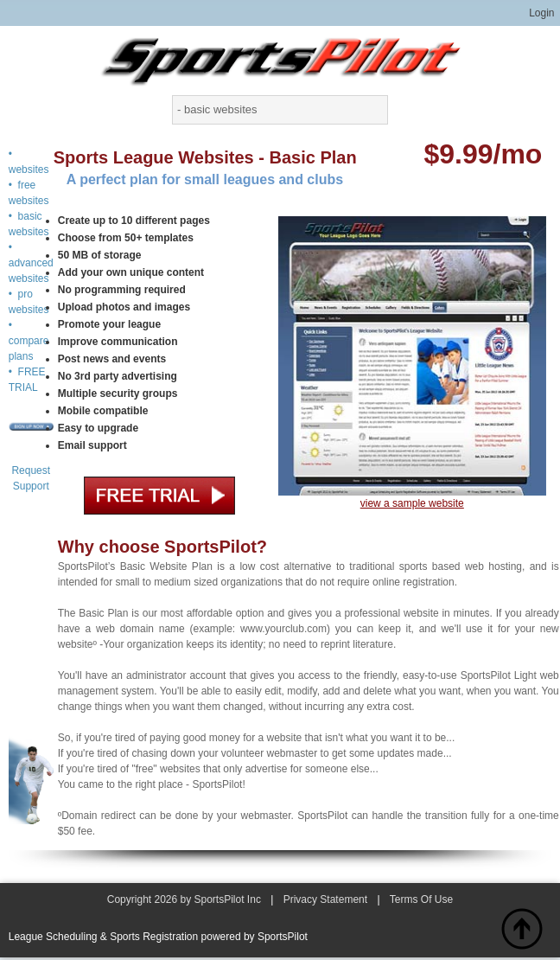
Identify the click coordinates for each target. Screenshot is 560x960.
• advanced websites (31, 263)
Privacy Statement (325, 899)
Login (541, 13)
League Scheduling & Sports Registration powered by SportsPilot (158, 937)
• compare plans (29, 341)
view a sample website (412, 503)
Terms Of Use (421, 899)
